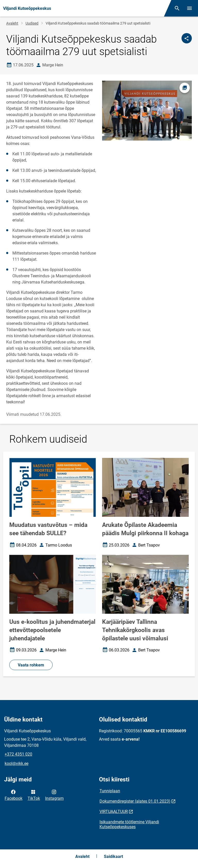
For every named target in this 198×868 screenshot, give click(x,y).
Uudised (32, 23)
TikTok (34, 795)
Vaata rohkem (31, 665)
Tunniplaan (110, 791)
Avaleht (12, 23)
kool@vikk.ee (16, 763)
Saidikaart (113, 857)
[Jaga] (187, 38)
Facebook (14, 795)
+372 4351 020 (18, 754)
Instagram (54, 795)
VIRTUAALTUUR (114, 812)
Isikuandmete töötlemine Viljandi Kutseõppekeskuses (129, 824)
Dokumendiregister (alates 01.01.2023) (135, 801)
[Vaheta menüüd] (189, 8)
